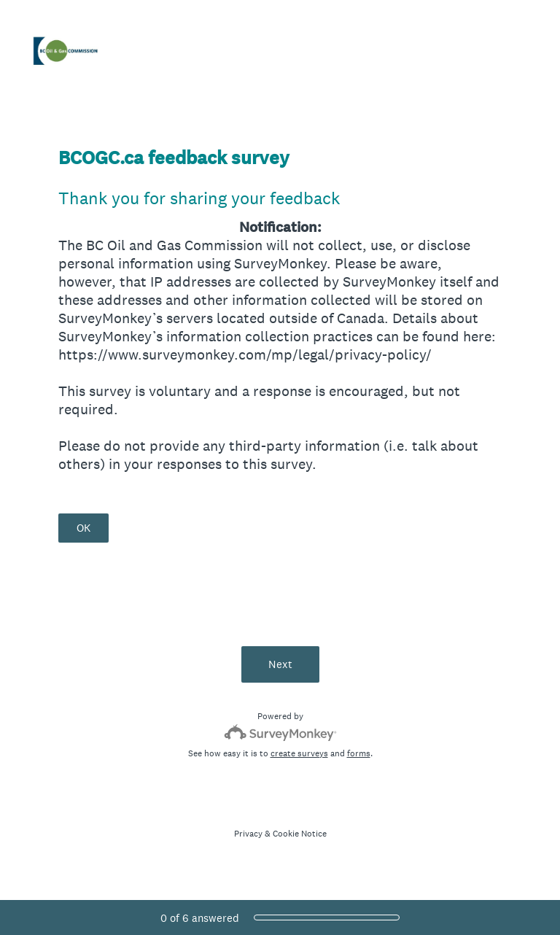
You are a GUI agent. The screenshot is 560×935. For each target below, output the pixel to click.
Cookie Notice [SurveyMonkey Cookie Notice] (300, 834)
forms (359, 753)
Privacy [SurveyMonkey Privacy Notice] (248, 834)
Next (280, 664)
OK (83, 528)
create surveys (299, 753)
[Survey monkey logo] (280, 733)
